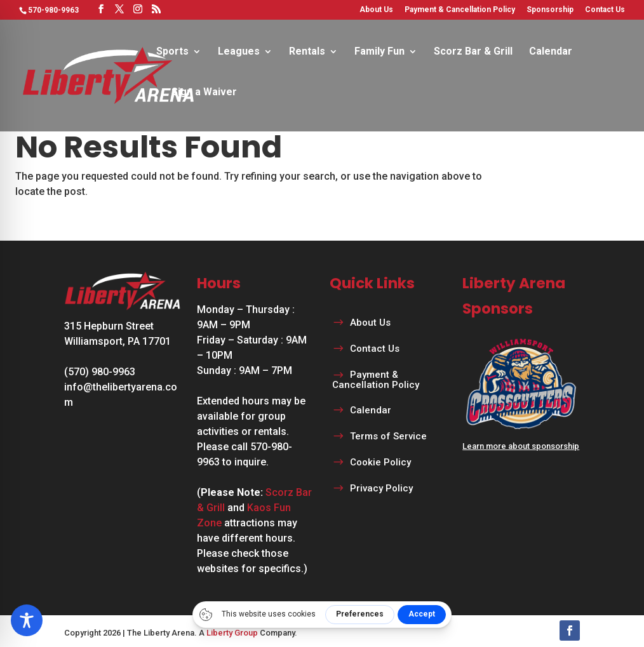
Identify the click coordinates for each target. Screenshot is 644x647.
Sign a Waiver (204, 93)
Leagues (239, 52)
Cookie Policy (380, 462)
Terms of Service (388, 436)
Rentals (307, 52)
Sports (172, 52)
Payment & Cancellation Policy (460, 10)
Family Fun (379, 52)
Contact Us (605, 10)
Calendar (551, 52)
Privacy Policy (381, 488)
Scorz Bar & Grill (473, 52)
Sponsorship (550, 10)
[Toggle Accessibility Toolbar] (27, 620)
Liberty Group (232, 633)
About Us (376, 10)
